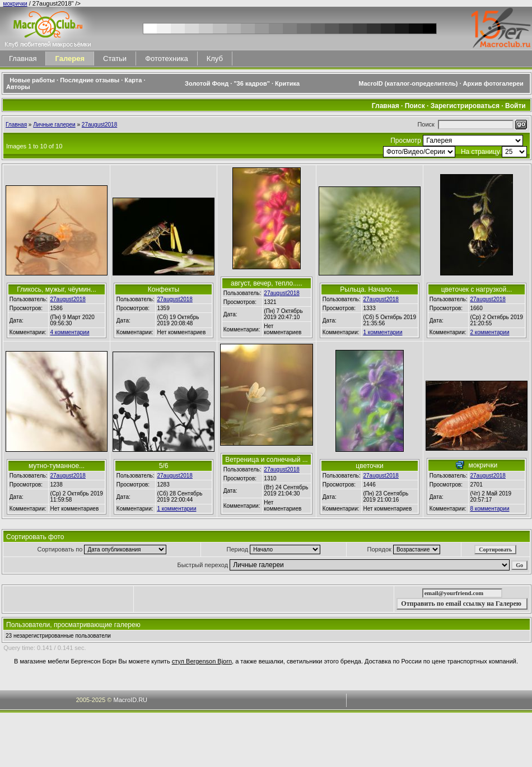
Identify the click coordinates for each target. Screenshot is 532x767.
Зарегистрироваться (465, 106)
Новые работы (32, 80)
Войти (515, 106)
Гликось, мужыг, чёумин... (57, 289)
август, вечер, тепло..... (267, 283)
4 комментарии (69, 332)
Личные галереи (54, 125)
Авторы (18, 87)
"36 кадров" (252, 83)
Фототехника (166, 59)
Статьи (115, 59)
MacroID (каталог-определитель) (408, 83)
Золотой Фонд (207, 83)
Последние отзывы (90, 80)
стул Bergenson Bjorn (202, 661)
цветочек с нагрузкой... (477, 289)
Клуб (215, 59)
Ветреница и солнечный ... (266, 460)
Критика (287, 83)
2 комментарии (489, 332)
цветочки (369, 466)
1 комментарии (382, 332)
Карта (133, 80)
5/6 (164, 466)
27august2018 (99, 125)
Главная (23, 59)
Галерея (70, 59)
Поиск (415, 106)
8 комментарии (489, 509)
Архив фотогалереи (494, 83)
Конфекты (164, 289)
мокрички (15, 4)
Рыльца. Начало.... (369, 289)
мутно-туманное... (57, 466)
